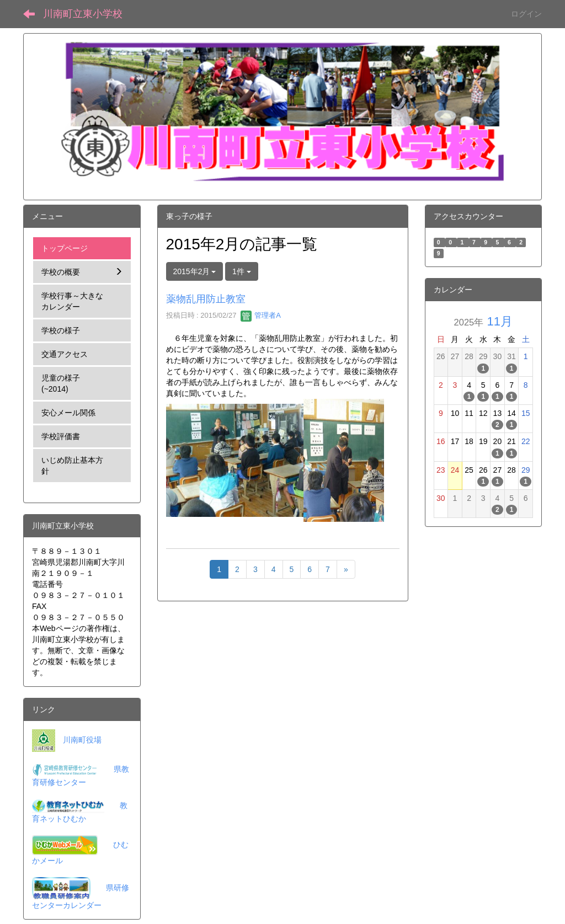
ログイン (526, 14)
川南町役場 (82, 740)
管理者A (261, 315)
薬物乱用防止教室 (206, 299)
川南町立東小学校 (83, 14)
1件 (242, 271)
